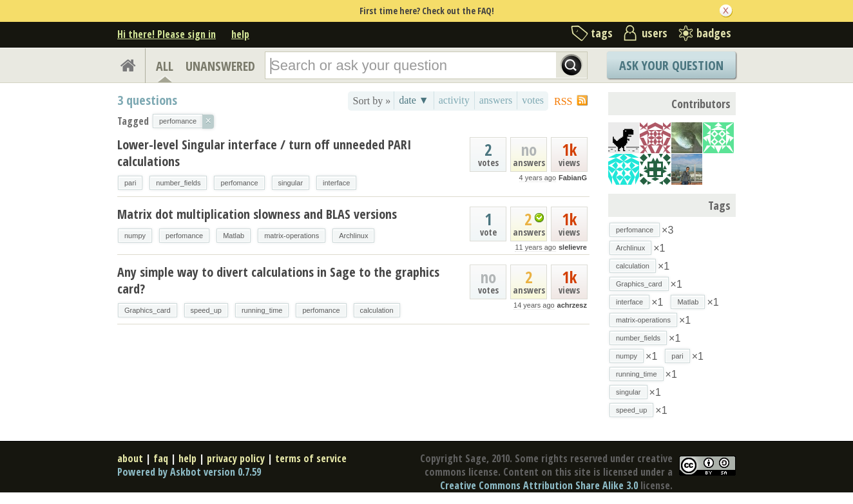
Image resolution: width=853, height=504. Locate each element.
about (130, 458)
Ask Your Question (671, 65)
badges (714, 33)
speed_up (206, 310)
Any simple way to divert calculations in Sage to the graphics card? (278, 280)
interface (336, 183)
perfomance (239, 183)
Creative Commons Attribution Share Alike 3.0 (539, 485)
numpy (135, 236)
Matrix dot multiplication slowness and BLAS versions (257, 214)
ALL (165, 66)
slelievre (573, 247)
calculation (377, 310)
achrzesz (572, 305)
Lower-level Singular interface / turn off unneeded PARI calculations (264, 153)
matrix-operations (292, 236)
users (655, 33)
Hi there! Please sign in (167, 34)
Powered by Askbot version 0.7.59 (189, 472)
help (240, 34)
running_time (262, 310)
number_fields (178, 183)
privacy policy (236, 458)
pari (130, 183)
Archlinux (353, 236)
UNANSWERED (220, 66)
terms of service (311, 458)
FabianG (573, 178)
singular (291, 183)
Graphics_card (148, 310)
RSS (563, 101)
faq (161, 458)
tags (602, 33)
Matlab (234, 236)
